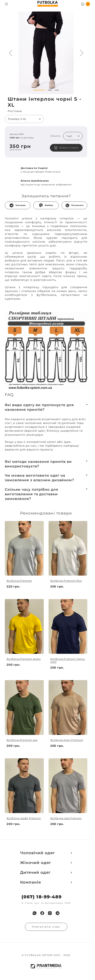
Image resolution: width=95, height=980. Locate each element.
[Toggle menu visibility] (6, 4)
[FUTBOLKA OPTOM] (47, 4)
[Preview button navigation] (11, 53)
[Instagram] (50, 913)
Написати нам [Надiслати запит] (46, 927)
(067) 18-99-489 (42, 897)
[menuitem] (35, 913)
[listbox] (24, 119)
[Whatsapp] (35, 913)
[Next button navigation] (82, 53)
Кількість (56, 136)
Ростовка (15, 111)
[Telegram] (58, 913)
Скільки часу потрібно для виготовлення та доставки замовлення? (31, 494)
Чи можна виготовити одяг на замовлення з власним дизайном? (39, 478)
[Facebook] (42, 913)
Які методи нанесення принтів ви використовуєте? (38, 464)
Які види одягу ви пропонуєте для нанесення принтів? (39, 407)
